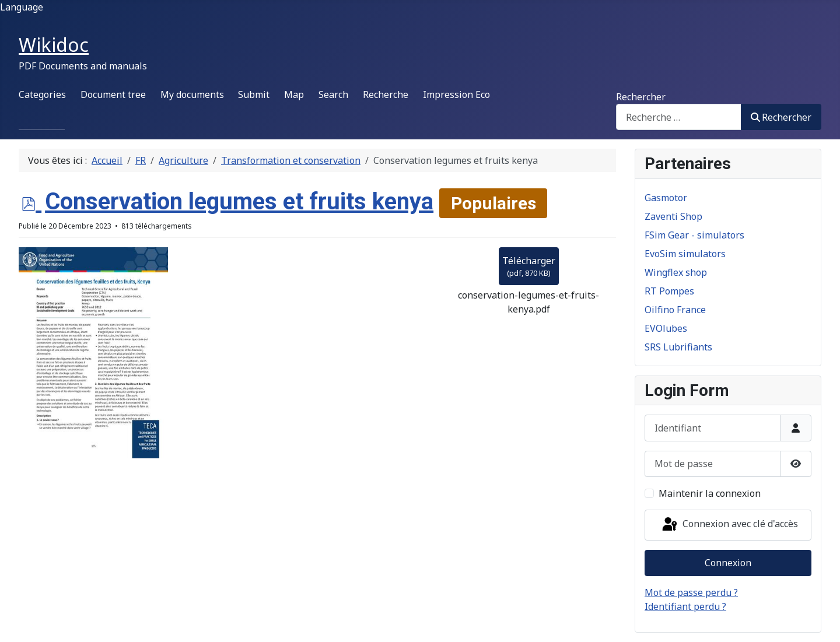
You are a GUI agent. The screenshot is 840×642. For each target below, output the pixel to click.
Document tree (113, 94)
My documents (192, 94)
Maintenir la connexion (710, 493)
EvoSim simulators (685, 254)
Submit (254, 94)
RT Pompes (669, 291)
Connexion (728, 563)
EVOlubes (666, 328)
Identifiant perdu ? (685, 606)
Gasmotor (666, 198)
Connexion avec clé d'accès (729, 525)
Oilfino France (675, 310)
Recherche (386, 94)
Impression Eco (456, 94)
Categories (42, 94)
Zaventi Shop (673, 216)
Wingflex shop (676, 272)
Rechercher (641, 97)
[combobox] (679, 117)
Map (294, 94)
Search (333, 94)
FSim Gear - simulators (694, 235)
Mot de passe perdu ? (691, 592)
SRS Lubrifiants (678, 347)
